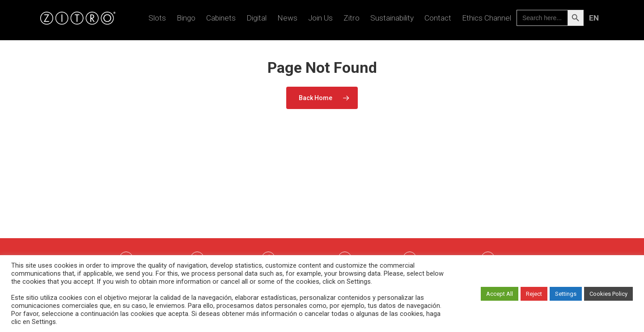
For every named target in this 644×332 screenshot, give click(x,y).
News (287, 20)
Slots (157, 20)
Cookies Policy (608, 294)
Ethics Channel (487, 20)
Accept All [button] (500, 294)
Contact (438, 20)
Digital (256, 20)
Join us (320, 20)
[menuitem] (594, 20)
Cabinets (221, 20)
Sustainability (392, 20)
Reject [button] (534, 294)
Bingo (186, 20)
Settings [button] (566, 294)
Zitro (352, 20)
